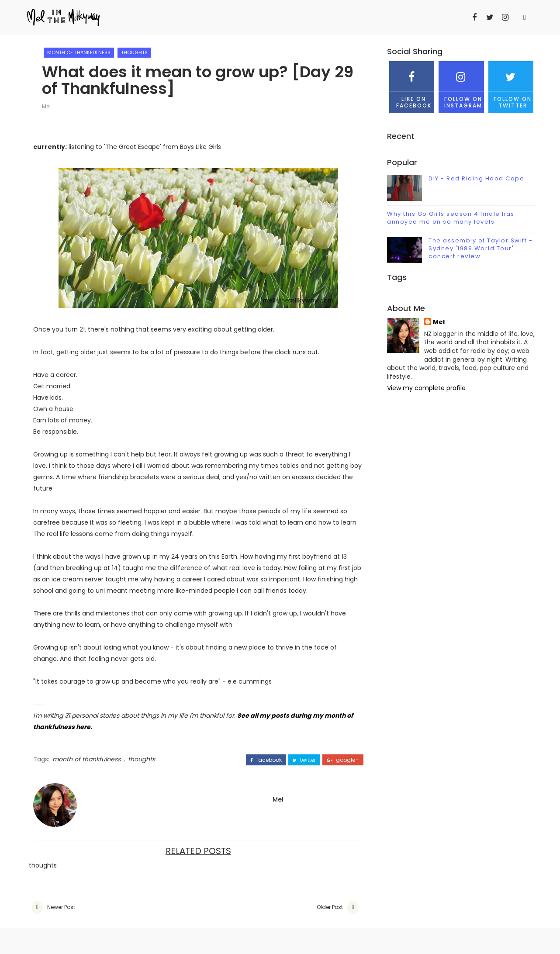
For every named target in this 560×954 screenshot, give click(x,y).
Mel (46, 106)
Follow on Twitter (511, 85)
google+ (343, 760)
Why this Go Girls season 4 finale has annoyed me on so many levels (451, 218)
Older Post (330, 907)
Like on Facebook (412, 85)
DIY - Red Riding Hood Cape (476, 178)
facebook (266, 760)
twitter (304, 760)
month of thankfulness (79, 52)
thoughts (134, 52)
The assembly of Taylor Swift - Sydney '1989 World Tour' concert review (480, 248)
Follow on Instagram (461, 85)
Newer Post (61, 907)
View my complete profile (426, 388)
